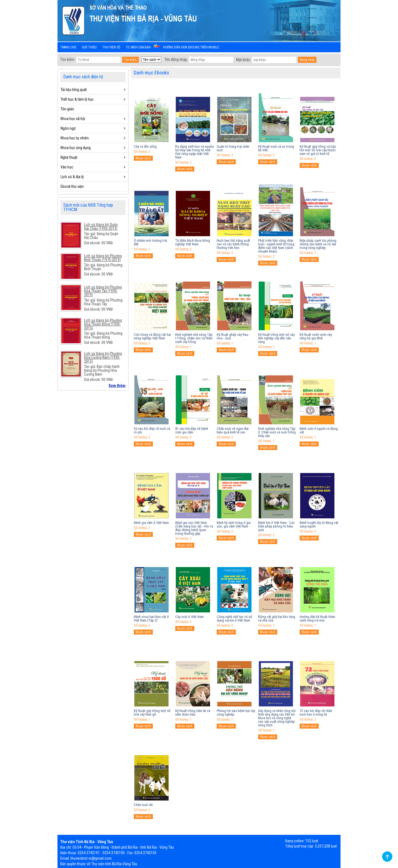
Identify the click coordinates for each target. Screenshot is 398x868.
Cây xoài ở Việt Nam (189, 617)
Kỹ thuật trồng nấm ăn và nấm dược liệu (193, 713)
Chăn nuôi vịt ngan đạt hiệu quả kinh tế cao (233, 430)
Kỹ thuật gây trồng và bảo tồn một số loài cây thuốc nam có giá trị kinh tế (318, 150)
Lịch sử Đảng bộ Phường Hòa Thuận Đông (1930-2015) (103, 324)
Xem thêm (117, 386)
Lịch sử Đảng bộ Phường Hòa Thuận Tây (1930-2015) (103, 291)
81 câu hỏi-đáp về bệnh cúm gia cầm (192, 430)
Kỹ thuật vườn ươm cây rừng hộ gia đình (316, 336)
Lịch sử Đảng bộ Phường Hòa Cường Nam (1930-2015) (103, 357)
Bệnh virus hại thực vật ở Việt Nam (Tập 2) (151, 618)
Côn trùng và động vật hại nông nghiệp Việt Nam (152, 336)
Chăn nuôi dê (143, 805)
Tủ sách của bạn (138, 47)
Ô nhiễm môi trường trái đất (150, 242)
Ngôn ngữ (68, 128)
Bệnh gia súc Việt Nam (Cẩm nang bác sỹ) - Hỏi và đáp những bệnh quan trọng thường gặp (194, 528)
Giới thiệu (89, 47)
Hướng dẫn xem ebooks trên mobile (191, 47)
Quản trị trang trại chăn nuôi (233, 148)
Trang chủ (68, 47)
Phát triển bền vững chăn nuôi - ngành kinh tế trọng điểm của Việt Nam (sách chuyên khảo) (276, 246)
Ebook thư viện (72, 186)
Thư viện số (111, 47)
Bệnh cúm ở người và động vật (319, 430)
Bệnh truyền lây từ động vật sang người (319, 524)
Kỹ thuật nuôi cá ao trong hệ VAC (276, 148)
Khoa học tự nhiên (75, 138)
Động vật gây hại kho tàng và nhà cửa (277, 618)
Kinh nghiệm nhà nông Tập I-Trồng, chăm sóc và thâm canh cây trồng (194, 338)
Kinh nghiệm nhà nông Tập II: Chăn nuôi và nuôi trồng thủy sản (277, 432)
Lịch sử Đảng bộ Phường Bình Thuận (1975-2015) (103, 258)
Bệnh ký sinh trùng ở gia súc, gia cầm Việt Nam (234, 524)
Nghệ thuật (69, 157)
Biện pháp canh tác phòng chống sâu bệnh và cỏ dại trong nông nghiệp (318, 244)
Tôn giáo (67, 109)
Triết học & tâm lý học (77, 99)
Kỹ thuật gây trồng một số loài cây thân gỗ (152, 713)
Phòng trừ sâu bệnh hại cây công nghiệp (236, 713)
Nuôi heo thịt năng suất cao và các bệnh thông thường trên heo (233, 244)
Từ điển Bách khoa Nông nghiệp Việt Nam (193, 242)
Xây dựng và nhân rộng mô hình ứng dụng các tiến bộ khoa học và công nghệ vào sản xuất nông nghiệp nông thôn (277, 718)
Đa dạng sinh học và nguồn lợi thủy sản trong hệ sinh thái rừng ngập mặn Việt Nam (195, 152)
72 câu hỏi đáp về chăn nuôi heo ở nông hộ (316, 713)
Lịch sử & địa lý (72, 177)
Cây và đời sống (145, 146)
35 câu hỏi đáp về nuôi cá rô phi (152, 430)
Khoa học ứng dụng (76, 148)
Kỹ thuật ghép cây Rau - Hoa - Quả (233, 336)
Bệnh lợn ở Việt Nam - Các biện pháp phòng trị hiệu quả (276, 526)
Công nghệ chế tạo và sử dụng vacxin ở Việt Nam (234, 618)
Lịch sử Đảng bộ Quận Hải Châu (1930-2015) (101, 227)
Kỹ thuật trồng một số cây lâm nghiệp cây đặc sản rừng (276, 338)
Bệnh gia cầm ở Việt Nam (151, 523)
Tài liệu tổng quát (74, 90)
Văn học (67, 167)
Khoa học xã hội (73, 119)
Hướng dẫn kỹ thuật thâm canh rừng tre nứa (317, 618)
